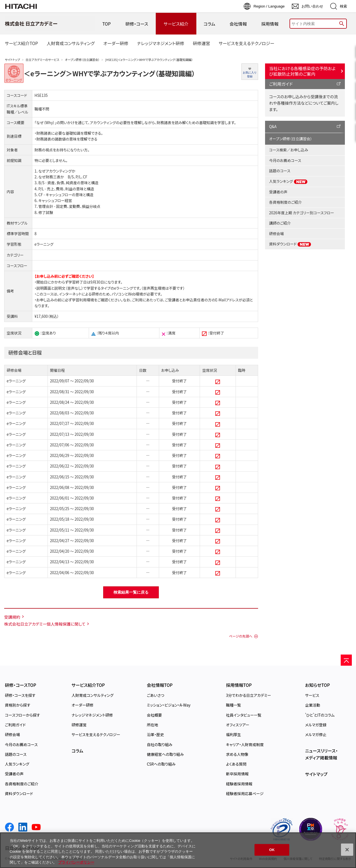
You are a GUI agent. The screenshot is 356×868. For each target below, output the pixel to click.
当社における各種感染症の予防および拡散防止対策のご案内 (302, 71)
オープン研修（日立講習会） (82, 60)
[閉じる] (347, 850)
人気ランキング (289, 181)
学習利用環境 (83, 300)
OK (272, 850)
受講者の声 (278, 192)
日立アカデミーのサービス (42, 60)
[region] (178, 850)
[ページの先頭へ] (346, 660)
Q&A (273, 126)
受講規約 (12, 617)
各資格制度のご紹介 (285, 202)
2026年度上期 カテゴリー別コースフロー (302, 213)
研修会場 (277, 234)
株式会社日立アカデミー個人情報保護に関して (45, 624)
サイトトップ (13, 60)
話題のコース (280, 171)
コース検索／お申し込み (289, 150)
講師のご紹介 (280, 223)
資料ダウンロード (290, 244)
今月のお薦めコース (285, 160)
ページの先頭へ (241, 636)
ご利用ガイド (281, 84)
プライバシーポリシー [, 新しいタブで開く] (76, 862)
